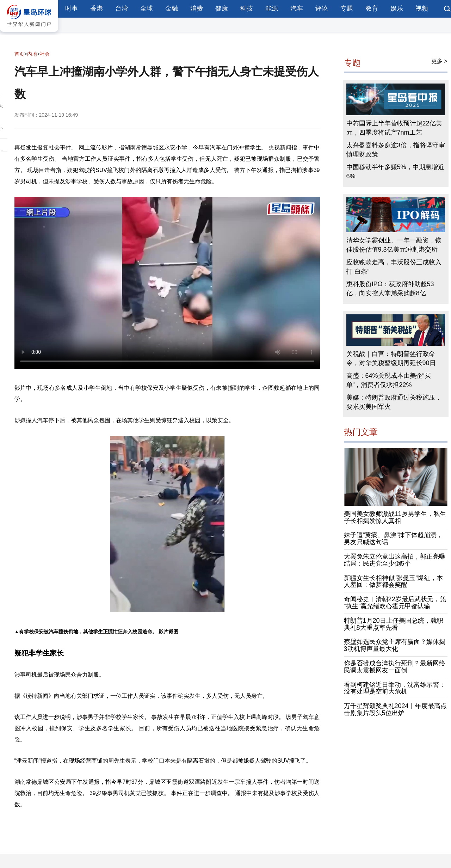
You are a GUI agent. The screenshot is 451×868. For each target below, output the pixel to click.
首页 (19, 54)
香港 (97, 8)
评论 (322, 8)
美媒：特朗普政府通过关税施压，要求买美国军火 (394, 402)
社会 (45, 54)
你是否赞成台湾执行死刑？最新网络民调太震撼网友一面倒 (395, 667)
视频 (422, 8)
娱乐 (397, 8)
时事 (72, 8)
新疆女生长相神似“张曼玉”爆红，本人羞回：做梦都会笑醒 (394, 581)
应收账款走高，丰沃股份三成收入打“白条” (394, 267)
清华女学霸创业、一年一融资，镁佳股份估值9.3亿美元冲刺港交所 (394, 245)
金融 (172, 8)
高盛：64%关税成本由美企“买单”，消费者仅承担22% (389, 380)
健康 (222, 8)
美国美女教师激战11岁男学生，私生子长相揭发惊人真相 (395, 517)
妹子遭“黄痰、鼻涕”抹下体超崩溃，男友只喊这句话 (394, 538)
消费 (197, 8)
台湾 (122, 8)
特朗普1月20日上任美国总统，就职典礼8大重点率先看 (394, 624)
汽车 (297, 8)
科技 (247, 8)
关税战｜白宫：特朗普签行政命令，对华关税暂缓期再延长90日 (391, 358)
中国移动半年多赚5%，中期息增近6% (395, 172)
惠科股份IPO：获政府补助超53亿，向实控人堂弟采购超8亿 (390, 289)
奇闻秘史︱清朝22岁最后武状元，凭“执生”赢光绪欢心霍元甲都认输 (395, 603)
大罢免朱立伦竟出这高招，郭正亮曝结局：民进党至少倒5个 (395, 560)
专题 (347, 8)
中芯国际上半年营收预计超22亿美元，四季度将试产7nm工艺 (394, 128)
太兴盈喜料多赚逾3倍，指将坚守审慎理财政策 (396, 150)
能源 (272, 8)
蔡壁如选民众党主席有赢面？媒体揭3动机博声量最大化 (395, 645)
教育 (372, 8)
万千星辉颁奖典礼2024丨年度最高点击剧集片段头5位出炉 (395, 709)
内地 (32, 54)
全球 (147, 8)
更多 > (439, 61)
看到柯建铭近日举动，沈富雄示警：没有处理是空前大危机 (395, 688)
